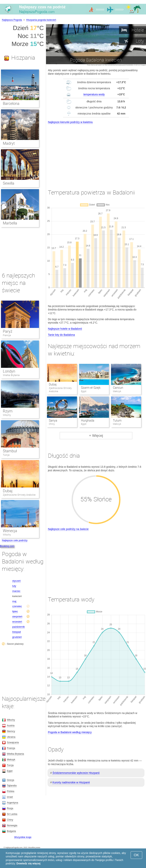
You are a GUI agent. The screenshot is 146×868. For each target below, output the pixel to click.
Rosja (10, 808)
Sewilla (9, 183)
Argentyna (12, 803)
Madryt (9, 143)
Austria (11, 725)
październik (19, 627)
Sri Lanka (12, 814)
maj (14, 601)
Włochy (7, 415)
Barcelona (11, 103)
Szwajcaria (13, 742)
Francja (7, 335)
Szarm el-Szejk (91, 388)
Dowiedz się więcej (29, 863)
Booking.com (7, 546)
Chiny (10, 820)
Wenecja (10, 531)
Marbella (10, 223)
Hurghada (88, 421)
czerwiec (17, 606)
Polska (11, 791)
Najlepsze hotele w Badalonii (65, 329)
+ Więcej (96, 436)
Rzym (8, 411)
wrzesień (17, 622)
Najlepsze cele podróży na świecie (68, 529)
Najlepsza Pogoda (12, 20)
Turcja (6, 455)
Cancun (118, 388)
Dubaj (53, 384)
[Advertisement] (96, 153)
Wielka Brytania (11, 375)
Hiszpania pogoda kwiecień (41, 20)
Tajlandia (12, 785)
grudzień (17, 637)
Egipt (10, 771)
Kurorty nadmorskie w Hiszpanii (71, 782)
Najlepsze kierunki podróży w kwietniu (70, 122)
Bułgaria (11, 831)
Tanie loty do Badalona (61, 335)
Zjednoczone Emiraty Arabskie (19, 495)
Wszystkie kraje (23, 837)
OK (136, 855)
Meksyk (11, 759)
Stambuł (10, 451)
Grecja (10, 780)
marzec (16, 591)
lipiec (15, 611)
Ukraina (11, 737)
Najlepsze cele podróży (15, 540)
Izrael (10, 797)
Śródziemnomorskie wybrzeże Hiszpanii (76, 773)
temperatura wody (94, 94)
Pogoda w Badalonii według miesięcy (70, 732)
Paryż (8, 331)
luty (14, 586)
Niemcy (11, 731)
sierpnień (17, 616)
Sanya (53, 421)
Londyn (9, 371)
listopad (17, 632)
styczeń (17, 581)
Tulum (117, 421)
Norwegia (12, 825)
